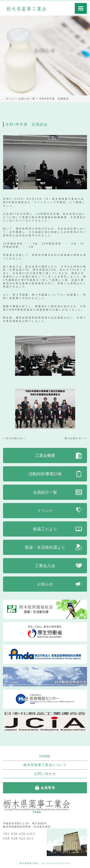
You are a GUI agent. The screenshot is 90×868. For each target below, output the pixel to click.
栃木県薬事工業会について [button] (45, 765)
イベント (45, 511)
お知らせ (45, 584)
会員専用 (48, 788)
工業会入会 (45, 566)
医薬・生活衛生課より (45, 547)
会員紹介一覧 (45, 492)
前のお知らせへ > (76, 438)
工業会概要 (45, 455)
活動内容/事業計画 (45, 474)
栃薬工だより (45, 529)
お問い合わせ (45, 774)
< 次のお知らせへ (14, 438)
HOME (45, 756)
